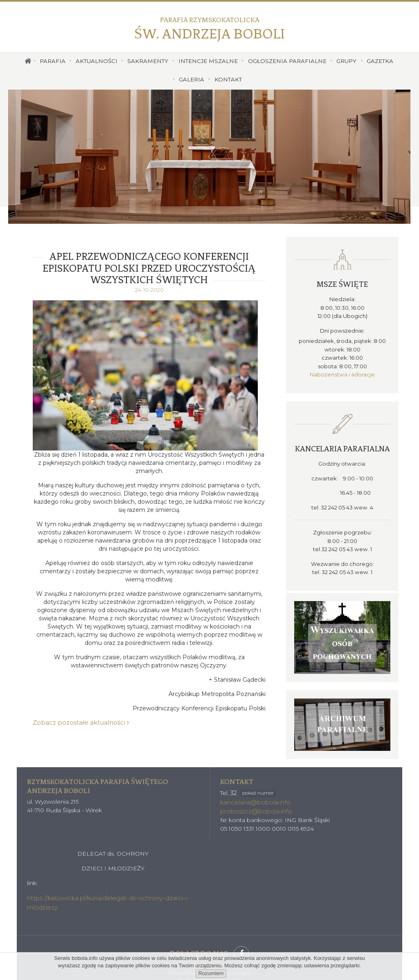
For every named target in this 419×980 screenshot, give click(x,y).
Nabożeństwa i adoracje (342, 371)
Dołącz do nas (209, 943)
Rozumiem (211, 973)
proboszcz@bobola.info (255, 802)
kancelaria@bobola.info (254, 793)
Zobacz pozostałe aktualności (77, 723)
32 (252, 784)
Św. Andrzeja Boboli (209, 29)
